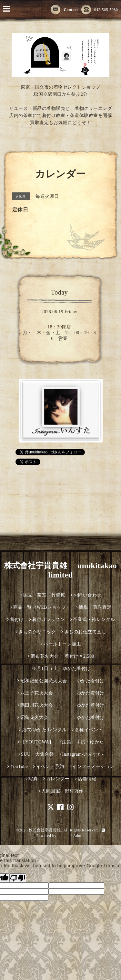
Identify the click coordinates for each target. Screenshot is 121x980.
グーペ (64, 836)
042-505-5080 (100, 10)
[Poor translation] (18, 878)
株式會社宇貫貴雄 (45, 830)
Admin (79, 836)
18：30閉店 (59, 327)
